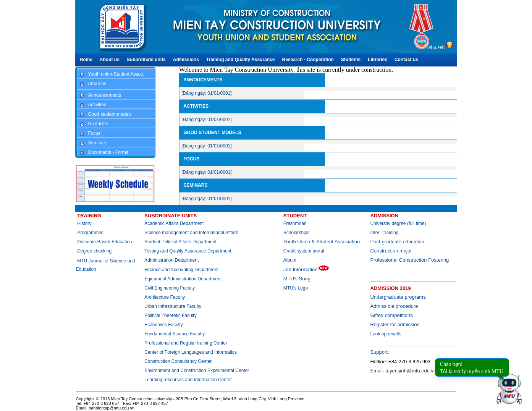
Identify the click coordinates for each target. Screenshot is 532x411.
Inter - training (384, 233)
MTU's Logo (296, 288)
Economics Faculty (164, 325)
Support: (379, 352)
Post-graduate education (397, 242)
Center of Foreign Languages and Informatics (190, 352)
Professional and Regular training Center (186, 343)
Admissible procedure (394, 306)
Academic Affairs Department (174, 223)
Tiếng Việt (436, 47)
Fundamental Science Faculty (175, 334)
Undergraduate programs (398, 297)
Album (290, 260)
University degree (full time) (398, 223)
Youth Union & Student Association (322, 242)
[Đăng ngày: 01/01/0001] (206, 93)
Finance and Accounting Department (181, 270)
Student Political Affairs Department (180, 242)
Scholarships (297, 233)
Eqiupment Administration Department (183, 279)
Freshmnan (295, 223)
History (84, 223)
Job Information (307, 269)
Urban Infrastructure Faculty (173, 306)
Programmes (90, 233)
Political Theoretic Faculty (171, 316)
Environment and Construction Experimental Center (197, 371)
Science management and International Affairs (192, 233)
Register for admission (395, 324)
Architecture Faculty (165, 297)
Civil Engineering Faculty (170, 288)
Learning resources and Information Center (188, 380)
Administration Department (171, 260)
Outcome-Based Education (104, 242)
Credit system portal (304, 251)
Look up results (386, 334)
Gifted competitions (391, 315)
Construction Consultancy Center (178, 361)
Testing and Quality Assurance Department (188, 251)
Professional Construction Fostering (409, 260)
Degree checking (94, 251)
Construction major (391, 251)
